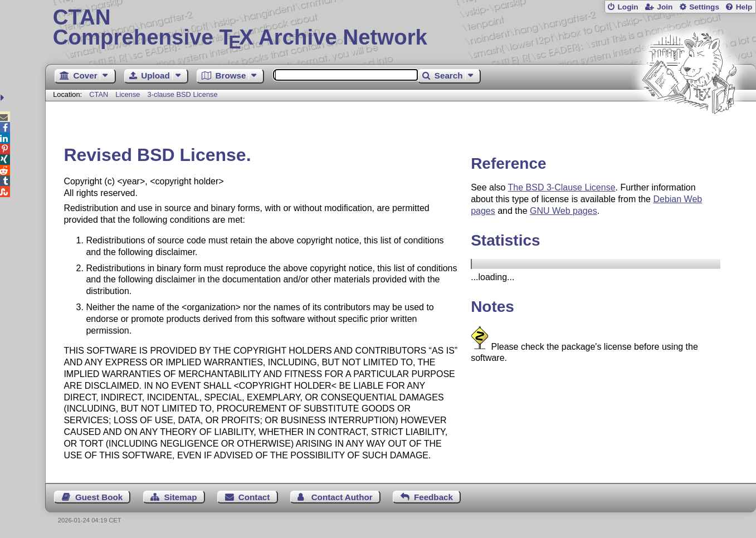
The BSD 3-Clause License (562, 187)
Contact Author (342, 497)
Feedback (433, 497)
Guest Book (99, 497)
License (128, 94)
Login (628, 7)
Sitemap (180, 497)
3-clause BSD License (183, 94)
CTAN (99, 94)
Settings (704, 7)
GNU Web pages (564, 211)
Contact (254, 497)
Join (665, 7)
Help (744, 7)
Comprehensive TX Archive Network (401, 28)
